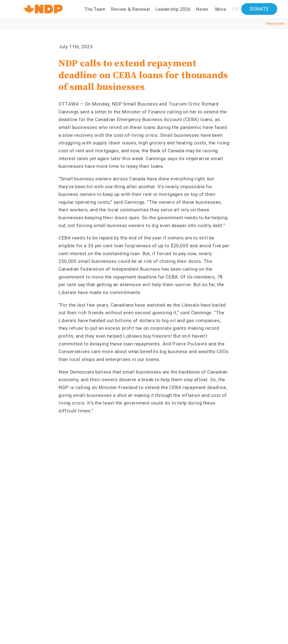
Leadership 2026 (173, 9)
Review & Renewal (130, 9)
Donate (259, 9)
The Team (95, 9)
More (221, 9)
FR (235, 9)
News (202, 9)
